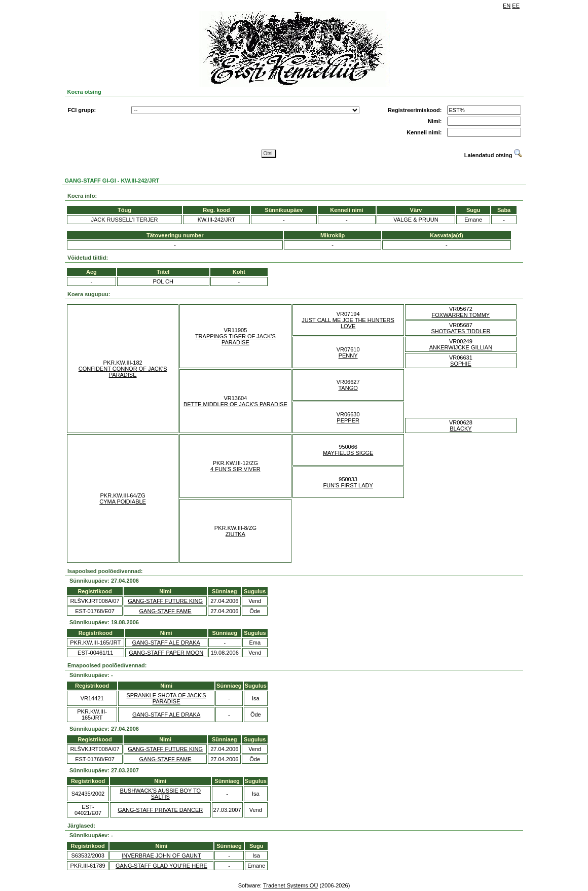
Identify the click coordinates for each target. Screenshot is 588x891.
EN (507, 6)
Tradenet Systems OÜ (290, 885)
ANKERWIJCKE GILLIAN (461, 347)
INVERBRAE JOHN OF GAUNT (161, 856)
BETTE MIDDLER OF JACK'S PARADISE (235, 404)
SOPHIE (461, 364)
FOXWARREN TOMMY (461, 315)
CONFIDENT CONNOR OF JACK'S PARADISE (123, 372)
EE (516, 6)
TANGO (348, 388)
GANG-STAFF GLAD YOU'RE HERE (161, 866)
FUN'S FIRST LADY (348, 485)
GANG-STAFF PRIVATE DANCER (160, 810)
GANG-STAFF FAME (166, 611)
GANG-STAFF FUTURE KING (165, 601)
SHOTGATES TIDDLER (461, 331)
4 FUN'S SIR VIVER (235, 469)
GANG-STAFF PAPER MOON (166, 653)
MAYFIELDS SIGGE (348, 453)
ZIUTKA (235, 534)
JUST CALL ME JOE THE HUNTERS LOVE (348, 323)
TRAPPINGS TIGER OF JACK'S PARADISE (235, 339)
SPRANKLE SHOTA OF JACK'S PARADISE (167, 698)
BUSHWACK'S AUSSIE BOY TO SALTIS (160, 794)
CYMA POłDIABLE (123, 502)
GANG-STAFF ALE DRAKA (166, 643)
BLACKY (461, 429)
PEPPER (348, 420)
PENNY (348, 355)
